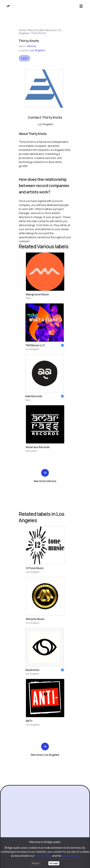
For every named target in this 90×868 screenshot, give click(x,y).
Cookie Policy (70, 856)
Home (22, 30)
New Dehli (31, 451)
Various (31, 46)
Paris (28, 298)
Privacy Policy (43, 856)
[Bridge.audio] (7, 6)
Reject (36, 863)
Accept (54, 863)
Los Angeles (37, 50)
